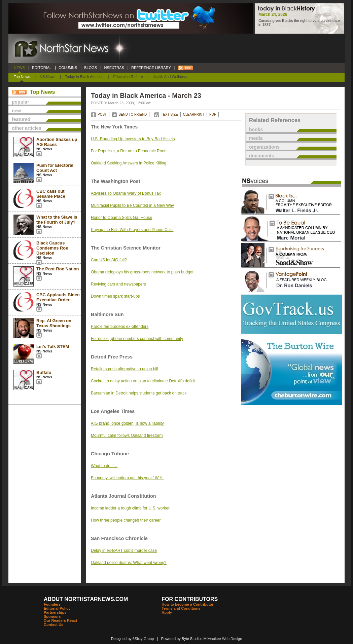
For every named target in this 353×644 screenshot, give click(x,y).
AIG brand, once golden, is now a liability (127, 423)
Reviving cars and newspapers (118, 284)
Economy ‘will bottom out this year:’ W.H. (127, 478)
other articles (27, 128)
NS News (47, 77)
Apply (167, 612)
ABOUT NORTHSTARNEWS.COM (86, 599)
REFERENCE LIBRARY (151, 68)
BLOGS (91, 68)
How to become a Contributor (187, 604)
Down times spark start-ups (115, 296)
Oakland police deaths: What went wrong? (129, 563)
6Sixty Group (143, 639)
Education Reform (128, 77)
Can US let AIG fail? (109, 260)
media (256, 138)
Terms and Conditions (181, 608)
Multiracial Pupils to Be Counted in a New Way (132, 205)
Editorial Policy (57, 608)
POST (102, 115)
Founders (52, 604)
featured (21, 119)
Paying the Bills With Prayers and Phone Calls (132, 230)
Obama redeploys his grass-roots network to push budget (142, 272)
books (256, 129)
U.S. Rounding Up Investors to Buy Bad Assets (133, 139)
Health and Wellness (170, 77)
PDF (213, 115)
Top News (22, 77)
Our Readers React (60, 620)
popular (20, 102)
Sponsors (52, 616)
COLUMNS (68, 68)
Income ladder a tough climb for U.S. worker (130, 508)
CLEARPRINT (194, 115)
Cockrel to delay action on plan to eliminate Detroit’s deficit (143, 381)
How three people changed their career (126, 520)
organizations (264, 147)
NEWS (19, 68)
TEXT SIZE (169, 115)
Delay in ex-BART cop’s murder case (124, 551)
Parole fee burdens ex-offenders (120, 327)
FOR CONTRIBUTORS (190, 599)
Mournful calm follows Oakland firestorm (127, 435)
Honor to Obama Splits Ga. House (121, 218)
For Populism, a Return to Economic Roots (129, 151)
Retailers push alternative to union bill (124, 369)
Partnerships (55, 612)
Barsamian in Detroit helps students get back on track (139, 393)
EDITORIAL (42, 68)
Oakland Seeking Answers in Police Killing (129, 163)
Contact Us (54, 624)
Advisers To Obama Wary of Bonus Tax (126, 193)
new (16, 111)
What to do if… (104, 466)
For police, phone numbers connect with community (137, 339)
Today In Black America (84, 77)
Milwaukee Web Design (223, 639)
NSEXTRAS (114, 68)
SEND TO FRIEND (133, 115)
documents (262, 156)
